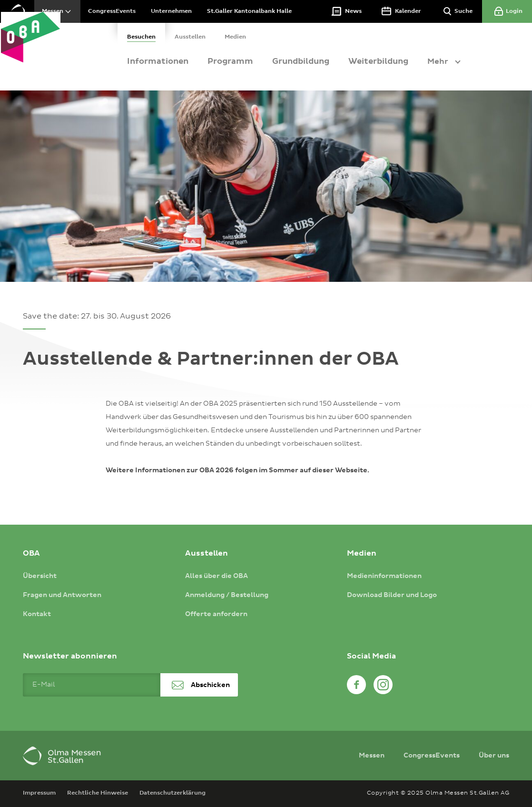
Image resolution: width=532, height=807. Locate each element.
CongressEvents (432, 756)
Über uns (494, 756)
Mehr (458, 61)
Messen (372, 756)
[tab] (161, 34)
